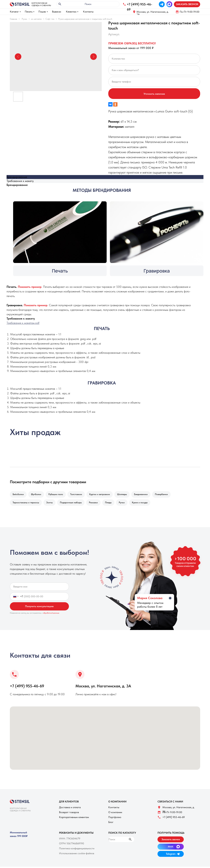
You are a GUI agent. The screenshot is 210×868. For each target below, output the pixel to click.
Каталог (14, 12)
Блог (111, 823)
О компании (115, 814)
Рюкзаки (96, 503)
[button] (187, 4)
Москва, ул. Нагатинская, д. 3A (153, 13)
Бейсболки (19, 495)
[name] (39, 588)
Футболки (37, 495)
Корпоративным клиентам (74, 818)
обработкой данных (51, 614)
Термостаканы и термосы (26, 503)
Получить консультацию (39, 608)
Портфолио (115, 818)
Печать (29, 12)
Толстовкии (78, 495)
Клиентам (71, 12)
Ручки (24, 19)
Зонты (50, 503)
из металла (36, 19)
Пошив (42, 12)
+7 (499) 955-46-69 (27, 687)
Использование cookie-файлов (77, 855)
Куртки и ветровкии (103, 495)
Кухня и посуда (144, 503)
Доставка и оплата (70, 809)
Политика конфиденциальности (77, 850)
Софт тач (50, 19)
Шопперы (126, 495)
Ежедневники (145, 495)
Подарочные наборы (72, 503)
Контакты (88, 12)
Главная (13, 19)
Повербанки (166, 495)
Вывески (57, 12)
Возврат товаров (69, 814)
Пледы (111, 503)
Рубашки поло (57, 495)
